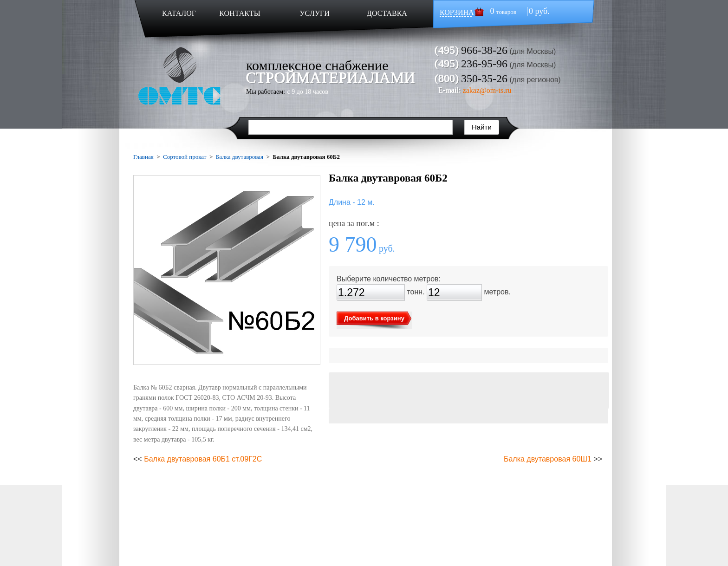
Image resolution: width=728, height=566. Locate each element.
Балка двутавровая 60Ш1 (548, 459)
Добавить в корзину (374, 318)
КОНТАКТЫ (240, 13)
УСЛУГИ (315, 13)
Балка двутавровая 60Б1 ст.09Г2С (203, 459)
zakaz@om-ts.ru (487, 90)
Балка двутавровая (240, 157)
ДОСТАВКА (387, 13)
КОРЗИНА (457, 12)
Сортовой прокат (185, 157)
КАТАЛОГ (179, 13)
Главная (143, 157)
